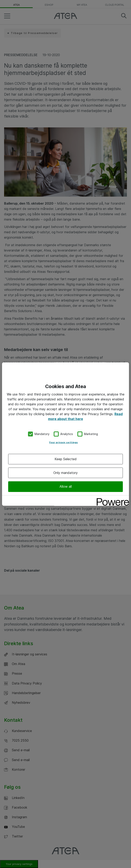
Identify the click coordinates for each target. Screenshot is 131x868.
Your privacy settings (63, 442)
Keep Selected (66, 459)
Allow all (66, 486)
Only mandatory (65, 473)
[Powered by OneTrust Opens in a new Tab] (111, 499)
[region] (65, 434)
